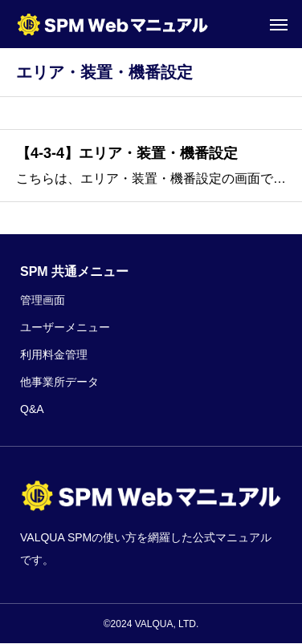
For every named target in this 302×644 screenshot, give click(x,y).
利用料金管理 (54, 354)
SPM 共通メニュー (74, 271)
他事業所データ (59, 382)
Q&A (32, 409)
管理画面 (43, 300)
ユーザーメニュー (65, 327)
